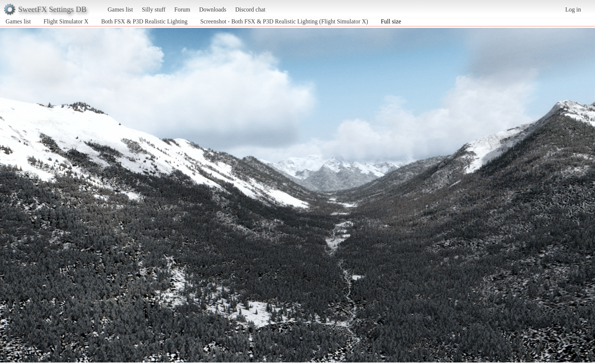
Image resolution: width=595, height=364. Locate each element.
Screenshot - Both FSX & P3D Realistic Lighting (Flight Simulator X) (284, 21)
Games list (120, 9)
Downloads (213, 9)
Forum (182, 9)
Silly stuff (154, 9)
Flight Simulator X (66, 21)
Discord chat (250, 9)
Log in (573, 9)
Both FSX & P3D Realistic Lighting (144, 21)
